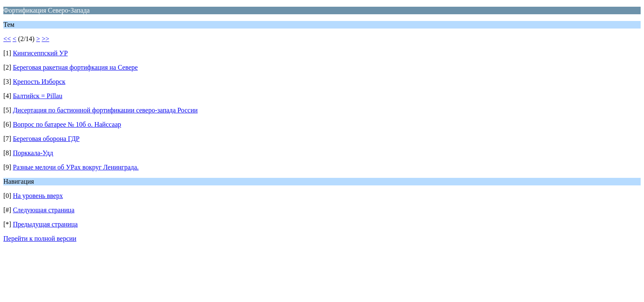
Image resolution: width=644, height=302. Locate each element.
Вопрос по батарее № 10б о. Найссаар (67, 124)
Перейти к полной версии (40, 238)
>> (45, 39)
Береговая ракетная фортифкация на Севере (75, 67)
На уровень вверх (38, 196)
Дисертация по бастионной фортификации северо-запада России (105, 110)
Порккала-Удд (33, 153)
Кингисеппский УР (41, 53)
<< (7, 39)
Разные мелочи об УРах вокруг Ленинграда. (76, 167)
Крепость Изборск (39, 82)
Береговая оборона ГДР (46, 139)
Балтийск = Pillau (38, 96)
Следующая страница (44, 210)
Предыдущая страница (45, 224)
